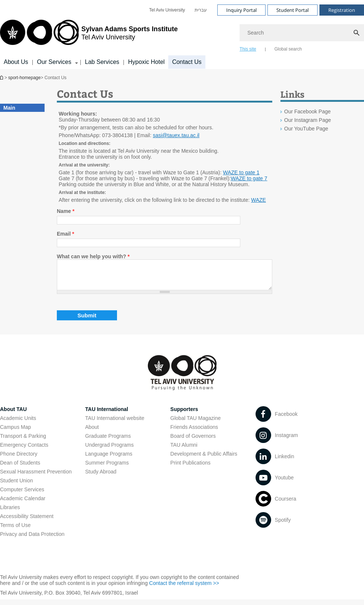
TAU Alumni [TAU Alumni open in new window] (184, 450)
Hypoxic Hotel (147, 62)
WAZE (259, 200)
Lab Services (102, 62)
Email (66, 234)
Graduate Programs (108, 441)
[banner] (182, 35)
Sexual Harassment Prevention (36, 477)
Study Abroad (101, 477)
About (92, 433)
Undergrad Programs (109, 450)
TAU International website (115, 424)
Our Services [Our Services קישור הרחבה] (54, 62)
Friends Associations (194, 433)
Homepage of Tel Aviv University (2, 77)
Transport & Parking (23, 441)
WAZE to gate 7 (249, 178)
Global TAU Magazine (196, 424)
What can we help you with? (93, 256)
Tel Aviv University (167, 10)
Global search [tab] (288, 49)
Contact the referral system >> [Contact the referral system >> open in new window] (184, 589)
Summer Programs (107, 468)
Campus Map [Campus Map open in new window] (15, 433)
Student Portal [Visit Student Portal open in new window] (292, 10)
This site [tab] (248, 49)
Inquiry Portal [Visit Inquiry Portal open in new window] (241, 10)
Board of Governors (193, 441)
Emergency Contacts (24, 450)
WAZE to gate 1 (241, 172)
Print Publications (191, 468)
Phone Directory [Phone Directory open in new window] (19, 459)
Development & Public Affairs (204, 459)
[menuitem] (167, 10)
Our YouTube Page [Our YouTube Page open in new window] (306, 129)
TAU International (107, 415)
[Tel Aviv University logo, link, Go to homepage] (89, 35)
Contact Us (187, 62)
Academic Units (18, 424)
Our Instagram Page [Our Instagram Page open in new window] (308, 120)
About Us (16, 62)
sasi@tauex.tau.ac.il (176, 135)
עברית (201, 10)
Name (66, 211)
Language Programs (109, 459)
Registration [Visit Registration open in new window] (342, 10)
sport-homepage (24, 78)
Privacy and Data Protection (32, 540)
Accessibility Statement (27, 522)
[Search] (302, 33)
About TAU (13, 415)
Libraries (10, 513)
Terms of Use (15, 531)
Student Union (17, 486)
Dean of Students (20, 468)
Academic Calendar (23, 504)
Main (9, 108)
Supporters (184, 415)
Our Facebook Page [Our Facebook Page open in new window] (307, 111)
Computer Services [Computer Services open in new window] (22, 495)
